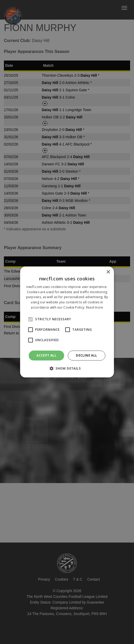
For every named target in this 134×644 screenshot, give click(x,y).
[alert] (67, 322)
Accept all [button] (46, 355)
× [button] (108, 272)
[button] (67, 368)
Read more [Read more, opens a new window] (95, 307)
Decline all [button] (86, 355)
